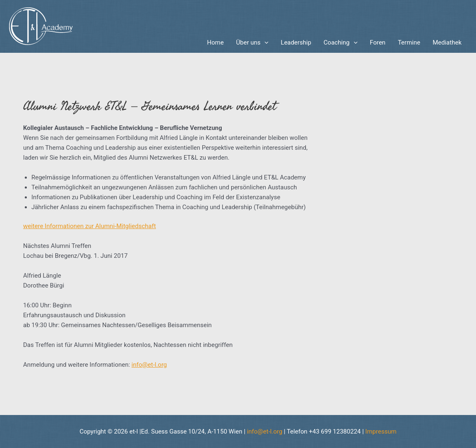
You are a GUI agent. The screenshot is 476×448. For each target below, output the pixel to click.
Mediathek (447, 42)
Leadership (296, 42)
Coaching (341, 42)
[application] (264, 42)
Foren (378, 42)
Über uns (252, 42)
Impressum (381, 431)
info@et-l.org (149, 365)
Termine (409, 42)
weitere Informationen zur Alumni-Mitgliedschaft (90, 226)
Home (215, 42)
